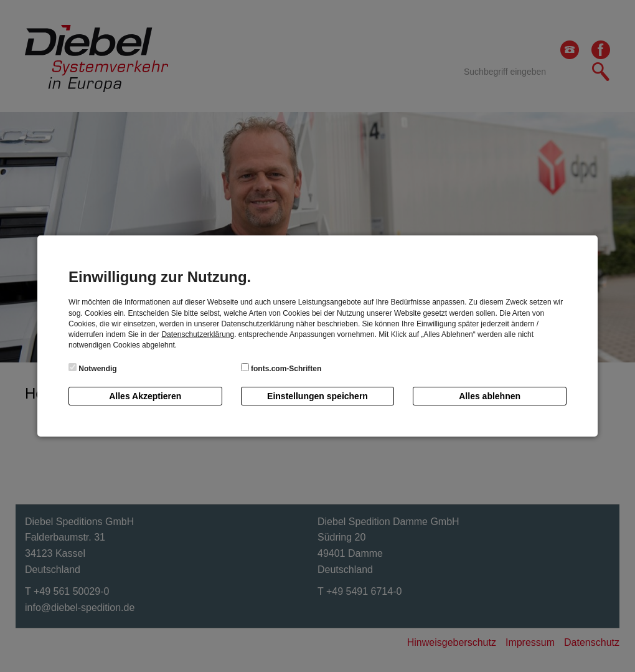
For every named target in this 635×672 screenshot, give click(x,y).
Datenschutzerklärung (198, 334)
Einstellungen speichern (317, 396)
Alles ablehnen (490, 396)
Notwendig (93, 368)
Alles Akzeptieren (145, 396)
